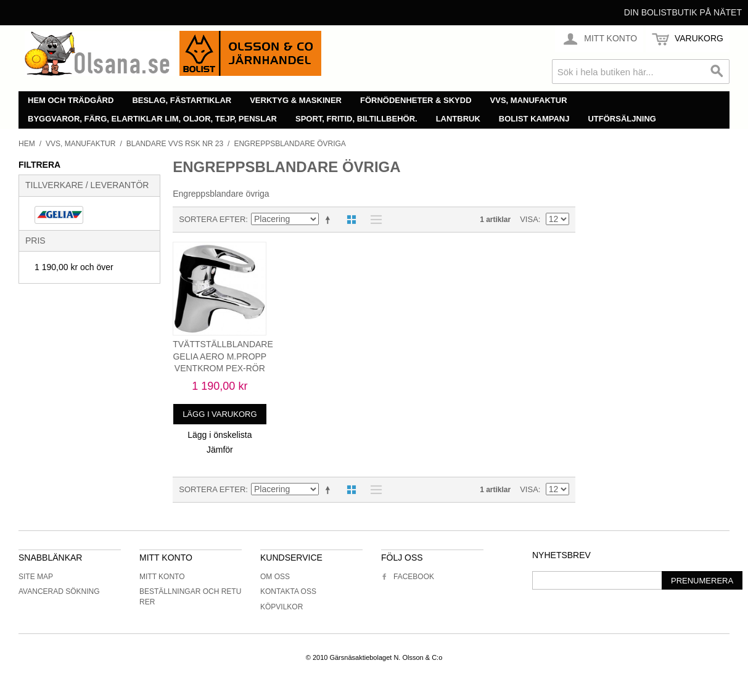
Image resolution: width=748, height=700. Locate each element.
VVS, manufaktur (529, 100)
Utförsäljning (622, 119)
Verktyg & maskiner (296, 100)
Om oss (275, 577)
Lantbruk (458, 119)
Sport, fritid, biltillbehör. (356, 119)
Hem (27, 144)
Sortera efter (212, 219)
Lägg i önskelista (220, 435)
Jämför (220, 450)
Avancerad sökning (59, 591)
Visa (529, 219)
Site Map (36, 577)
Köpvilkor (282, 607)
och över (74, 267)
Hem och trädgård (71, 100)
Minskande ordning (330, 220)
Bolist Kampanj (534, 119)
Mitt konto (162, 577)
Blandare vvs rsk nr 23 (175, 144)
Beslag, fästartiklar (182, 100)
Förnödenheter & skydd (416, 100)
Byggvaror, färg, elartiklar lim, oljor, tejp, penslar (152, 119)
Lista (373, 220)
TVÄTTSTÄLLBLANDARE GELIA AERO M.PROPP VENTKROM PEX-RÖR (223, 356)
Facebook (408, 577)
